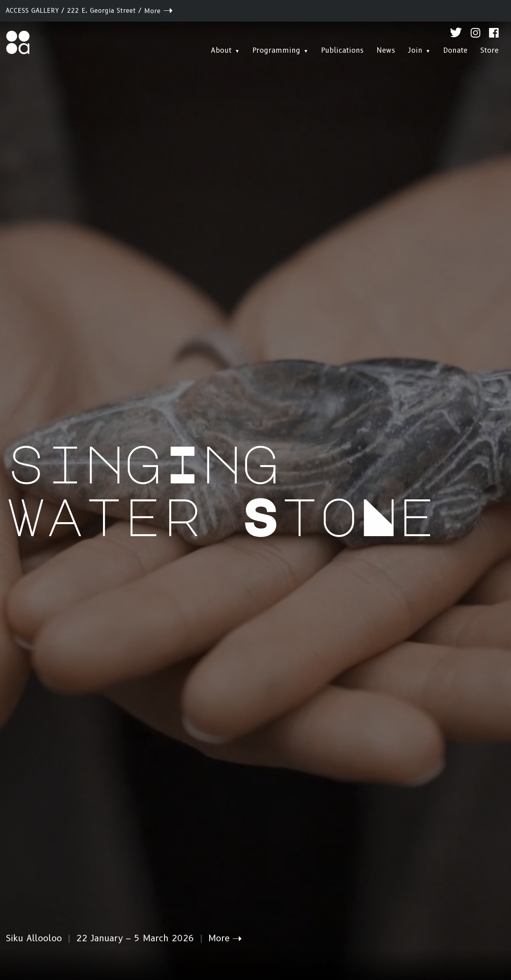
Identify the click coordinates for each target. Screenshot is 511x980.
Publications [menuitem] (342, 50)
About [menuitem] (221, 50)
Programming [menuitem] (276, 50)
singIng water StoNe (222, 489)
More (152, 11)
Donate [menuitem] (455, 50)
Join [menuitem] (415, 50)
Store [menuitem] (489, 50)
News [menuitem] (386, 50)
